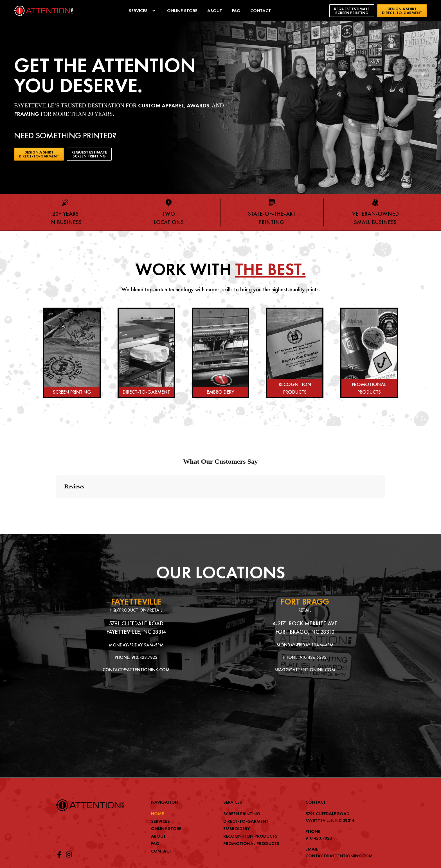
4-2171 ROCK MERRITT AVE (305, 578)
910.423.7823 (144, 611)
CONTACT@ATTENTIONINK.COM (136, 624)
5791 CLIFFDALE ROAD (136, 578)
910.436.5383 (313, 611)
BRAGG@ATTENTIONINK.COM (305, 624)
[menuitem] (143, 11)
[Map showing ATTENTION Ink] (136, 668)
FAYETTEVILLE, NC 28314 (136, 586)
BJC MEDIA (377, 844)
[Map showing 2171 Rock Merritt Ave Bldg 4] (305, 668)
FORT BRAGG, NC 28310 (305, 586)
